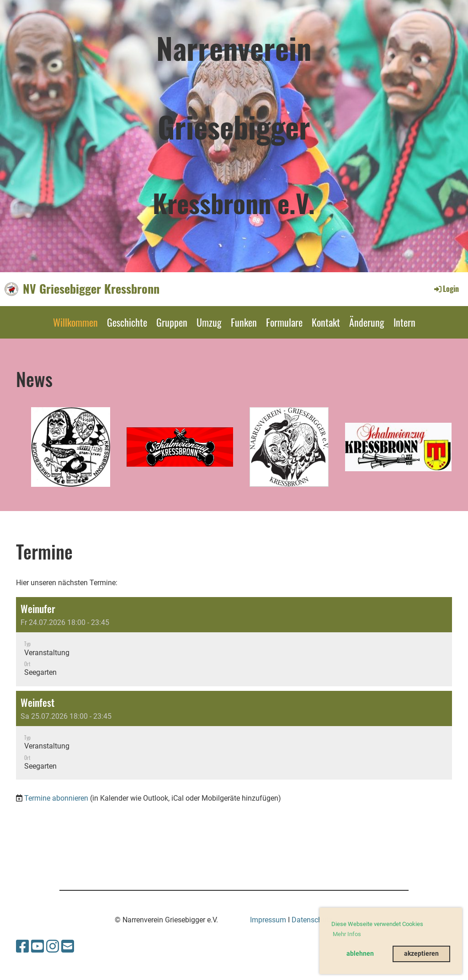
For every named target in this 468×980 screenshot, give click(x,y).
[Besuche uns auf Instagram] (53, 947)
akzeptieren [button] (421, 954)
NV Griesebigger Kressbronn (91, 289)
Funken (244, 322)
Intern (404, 322)
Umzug (209, 322)
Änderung (367, 322)
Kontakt (326, 322)
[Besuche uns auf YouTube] (37, 947)
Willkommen (75, 322)
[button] (234, 642)
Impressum (268, 920)
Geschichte (127, 322)
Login (446, 289)
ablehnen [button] (360, 954)
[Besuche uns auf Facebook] (22, 947)
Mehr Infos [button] (347, 934)
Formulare (284, 322)
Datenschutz (312, 920)
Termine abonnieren (56, 798)
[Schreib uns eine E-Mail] (68, 947)
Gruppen (172, 322)
